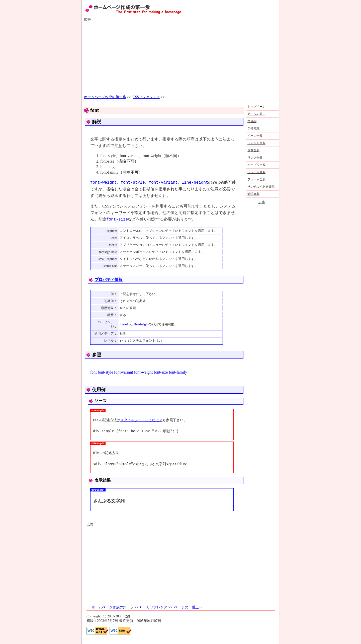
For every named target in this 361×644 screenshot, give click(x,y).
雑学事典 (253, 194)
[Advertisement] (180, 58)
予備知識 (253, 128)
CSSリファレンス (146, 97)
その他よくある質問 (261, 187)
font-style (105, 372)
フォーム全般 (256, 179)
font (94, 372)
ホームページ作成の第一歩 (105, 97)
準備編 (252, 121)
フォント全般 (256, 143)
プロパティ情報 (109, 280)
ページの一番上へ (188, 607)
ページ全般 (255, 136)
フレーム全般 (256, 172)
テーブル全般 (256, 165)
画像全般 (253, 150)
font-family (178, 372)
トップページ (256, 107)
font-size (125, 324)
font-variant (124, 372)
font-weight (144, 372)
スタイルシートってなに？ (141, 420)
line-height (141, 324)
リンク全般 (255, 158)
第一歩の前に (256, 114)
